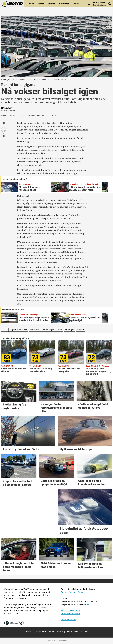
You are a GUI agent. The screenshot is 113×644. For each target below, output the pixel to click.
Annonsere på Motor (70, 614)
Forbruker (64, 4)
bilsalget (69, 330)
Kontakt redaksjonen (71, 611)
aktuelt (81, 330)
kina (60, 330)
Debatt (76, 4)
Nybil (31, 4)
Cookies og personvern (36, 632)
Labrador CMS (53, 632)
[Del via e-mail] (4, 136)
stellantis (35, 330)
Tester (41, 4)
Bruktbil (52, 4)
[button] (106, 186)
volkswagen (49, 330)
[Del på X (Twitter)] (4, 129)
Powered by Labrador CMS (57, 641)
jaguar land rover (18, 330)
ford (5, 330)
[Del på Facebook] (4, 123)
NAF (89, 604)
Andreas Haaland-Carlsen (73, 592)
